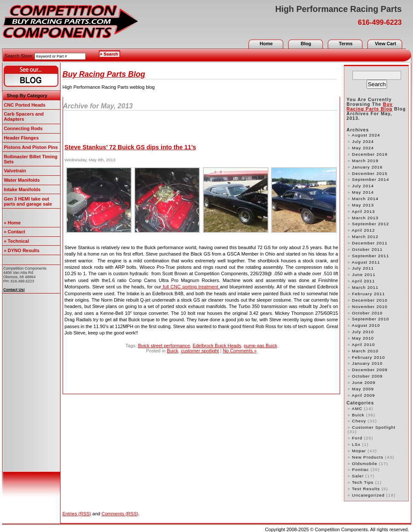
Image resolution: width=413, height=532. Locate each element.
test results (366, 489)
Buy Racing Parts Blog (104, 74)
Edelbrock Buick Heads (217, 346)
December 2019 (370, 154)
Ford (357, 438)
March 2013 (365, 218)
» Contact (14, 232)
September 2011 (371, 256)
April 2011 (363, 281)
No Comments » (240, 351)
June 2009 (364, 382)
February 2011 (368, 294)
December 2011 (370, 243)
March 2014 (365, 199)
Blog (306, 44)
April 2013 (363, 211)
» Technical (16, 241)
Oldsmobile (365, 464)
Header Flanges (21, 138)
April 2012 (363, 230)
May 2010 (363, 338)
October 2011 (367, 249)
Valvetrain (15, 171)
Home (266, 44)
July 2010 (363, 332)
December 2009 (370, 370)
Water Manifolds (22, 180)
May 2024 (363, 148)
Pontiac (361, 469)
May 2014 (363, 192)
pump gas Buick (260, 346)
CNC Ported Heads (25, 105)
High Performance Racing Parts (339, 9)
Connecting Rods (23, 128)
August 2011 (366, 262)
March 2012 (365, 237)
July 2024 (363, 141)
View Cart (385, 44)
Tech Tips (363, 482)
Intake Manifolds (22, 189)
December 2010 (370, 300)
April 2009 (363, 395)
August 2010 (366, 325)
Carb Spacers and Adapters (24, 116)
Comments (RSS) (120, 514)
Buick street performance (164, 346)
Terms (346, 44)
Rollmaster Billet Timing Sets (31, 159)
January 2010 (367, 363)
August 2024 (366, 135)
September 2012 (371, 224)
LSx (356, 444)
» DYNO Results (22, 250)
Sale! (358, 476)
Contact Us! (14, 290)
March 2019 (365, 161)
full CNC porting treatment (191, 287)
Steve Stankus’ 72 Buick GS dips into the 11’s (130, 147)
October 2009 (367, 376)
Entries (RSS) (77, 514)
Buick (172, 351)
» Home (12, 223)
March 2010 (365, 351)
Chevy (359, 421)
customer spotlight (200, 351)
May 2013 (363, 205)
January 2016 (367, 167)
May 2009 (363, 389)
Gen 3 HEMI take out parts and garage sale (28, 201)
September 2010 (371, 319)
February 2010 (368, 357)
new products (368, 457)
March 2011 (365, 287)
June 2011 (364, 275)
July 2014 (363, 186)
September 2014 (371, 179)
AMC (357, 408)
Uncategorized (368, 495)
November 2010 (370, 307)
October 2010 (367, 313)
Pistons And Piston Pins (31, 147)
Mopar (359, 451)
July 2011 (363, 268)
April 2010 (363, 344)
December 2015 (370, 173)
